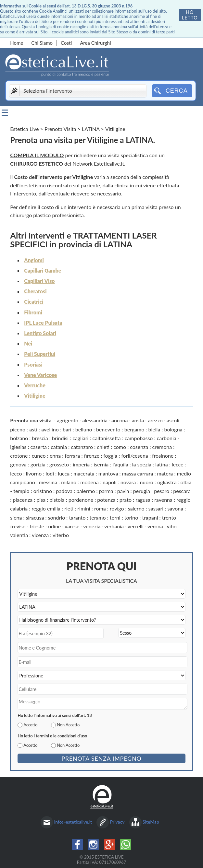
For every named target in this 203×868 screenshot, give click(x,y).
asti (33, 429)
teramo (98, 517)
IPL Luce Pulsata (43, 323)
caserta (39, 447)
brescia (40, 438)
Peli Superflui (40, 354)
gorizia (38, 464)
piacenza (23, 500)
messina (48, 482)
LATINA (91, 129)
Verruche (35, 385)
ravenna (163, 500)
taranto (77, 517)
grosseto (59, 464)
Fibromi (33, 312)
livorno (34, 473)
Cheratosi (35, 291)
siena (16, 517)
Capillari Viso (39, 281)
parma (106, 491)
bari (67, 429)
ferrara (72, 456)
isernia (101, 464)
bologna (173, 429)
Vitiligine (35, 396)
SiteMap (151, 822)
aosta (138, 420)
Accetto (30, 725)
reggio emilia (46, 508)
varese (72, 526)
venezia (92, 526)
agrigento (68, 420)
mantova (108, 473)
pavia (123, 491)
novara (128, 482)
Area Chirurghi (95, 43)
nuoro (146, 482)
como (120, 447)
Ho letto (190, 15)
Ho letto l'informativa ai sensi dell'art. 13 (55, 715)
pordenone (81, 500)
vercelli (136, 526)
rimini (84, 508)
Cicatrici (34, 302)
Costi (66, 43)
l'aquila (120, 464)
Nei (28, 343)
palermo (86, 491)
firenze (92, 456)
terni (115, 517)
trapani (150, 517)
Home (17, 43)
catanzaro (82, 447)
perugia (142, 491)
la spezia (142, 464)
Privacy (117, 822)
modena (89, 482)
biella (154, 429)
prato (126, 500)
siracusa (35, 517)
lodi (50, 473)
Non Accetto (68, 725)
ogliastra (167, 482)
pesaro (162, 491)
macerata (84, 473)
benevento (108, 429)
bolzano (19, 438)
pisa (41, 500)
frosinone (163, 456)
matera (165, 473)
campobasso (139, 438)
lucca (64, 473)
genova (18, 464)
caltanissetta (107, 438)
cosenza (139, 447)
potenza (106, 500)
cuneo (39, 456)
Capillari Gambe (43, 270)
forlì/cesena (135, 456)
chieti (103, 447)
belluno (84, 429)
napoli (110, 482)
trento (169, 517)
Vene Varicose (40, 375)
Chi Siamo (42, 43)
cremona (162, 447)
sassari (156, 508)
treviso (18, 526)
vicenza (40, 535)
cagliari (80, 438)
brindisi (60, 438)
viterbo (61, 535)
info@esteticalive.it (73, 822)
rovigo (117, 508)
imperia (81, 464)
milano (69, 482)
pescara (182, 491)
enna (55, 456)
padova (64, 491)
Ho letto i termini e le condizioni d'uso (52, 736)
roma (100, 508)
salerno (136, 508)
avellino (50, 429)
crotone (19, 456)
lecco (16, 473)
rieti (69, 508)
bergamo (134, 429)
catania (59, 447)
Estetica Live (24, 129)
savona (175, 508)
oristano (43, 491)
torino (131, 517)
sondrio (57, 517)
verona (155, 526)
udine (54, 526)
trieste (37, 526)
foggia (110, 456)
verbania (114, 526)
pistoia (57, 500)
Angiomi (34, 260)
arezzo (155, 420)
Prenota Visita (60, 129)
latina (161, 464)
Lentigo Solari (40, 333)
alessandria (95, 420)
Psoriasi (33, 364)
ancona (120, 420)
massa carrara (138, 473)
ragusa (143, 500)
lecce (178, 464)
